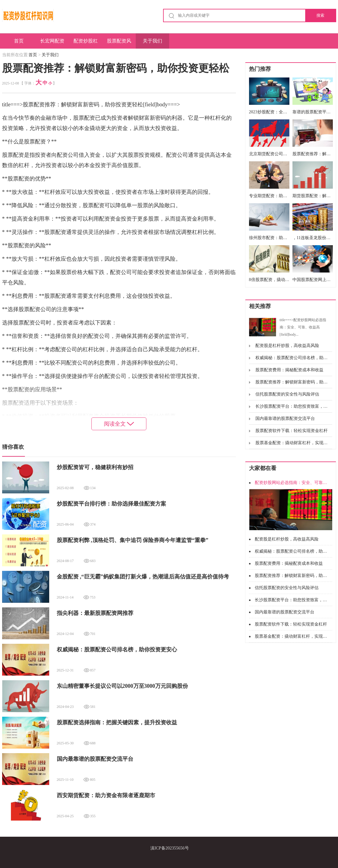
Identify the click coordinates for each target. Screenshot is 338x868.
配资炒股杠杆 (86, 43)
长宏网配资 (52, 41)
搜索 (320, 15)
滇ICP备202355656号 (170, 848)
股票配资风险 (119, 43)
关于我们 (152, 41)
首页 (19, 41)
